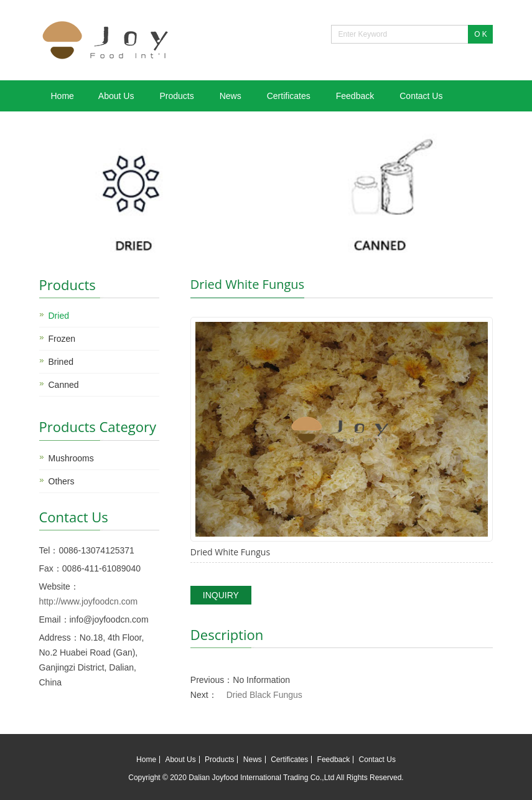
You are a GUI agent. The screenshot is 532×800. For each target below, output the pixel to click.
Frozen (62, 339)
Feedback (355, 96)
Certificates (289, 96)
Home (63, 96)
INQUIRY (221, 595)
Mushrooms (71, 458)
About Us (116, 96)
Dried (59, 316)
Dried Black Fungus (264, 695)
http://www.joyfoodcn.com (89, 601)
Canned (64, 385)
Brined (61, 362)
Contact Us (421, 96)
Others (62, 481)
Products (176, 96)
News (231, 96)
